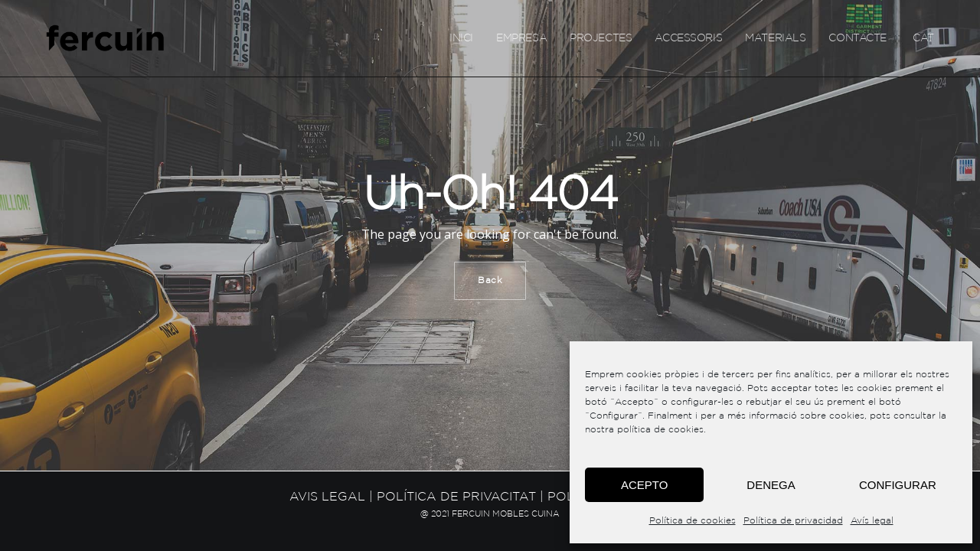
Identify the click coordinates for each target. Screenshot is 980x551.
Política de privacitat (456, 497)
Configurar (898, 485)
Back (490, 280)
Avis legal (327, 497)
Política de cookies (693, 521)
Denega (771, 485)
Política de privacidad (793, 521)
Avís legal (872, 521)
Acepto (644, 485)
